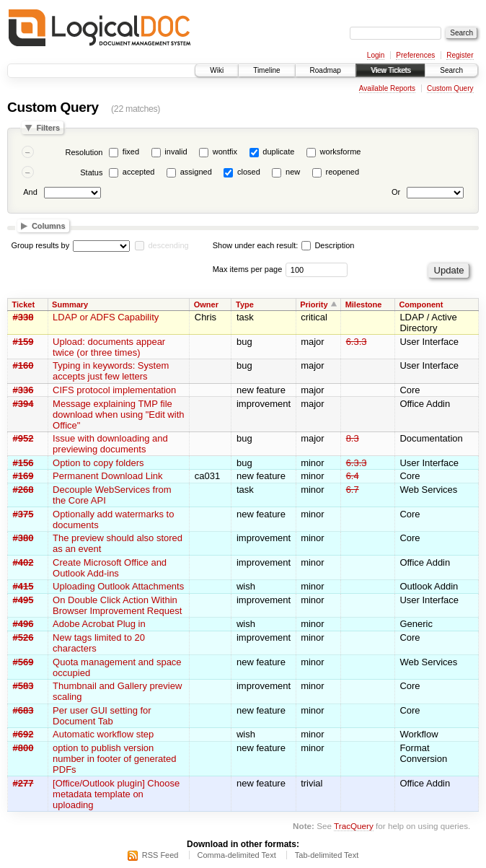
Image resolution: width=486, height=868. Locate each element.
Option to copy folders (98, 463)
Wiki (217, 70)
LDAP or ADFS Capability (106, 317)
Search (451, 70)
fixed (131, 152)
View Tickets (390, 70)
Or (396, 192)
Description (328, 245)
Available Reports (387, 88)
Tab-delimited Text (327, 855)
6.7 (353, 490)
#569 (23, 662)
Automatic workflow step (103, 734)
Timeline (266, 70)
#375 (23, 514)
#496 (23, 624)
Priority (314, 304)
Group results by (41, 245)
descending (168, 245)
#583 (23, 686)
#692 (23, 734)
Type (245, 304)
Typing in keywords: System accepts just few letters (111, 371)
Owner (206, 304)
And (30, 192)
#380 (23, 538)
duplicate (278, 152)
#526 (23, 637)
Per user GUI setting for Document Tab (102, 716)
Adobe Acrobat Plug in (99, 624)
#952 (23, 438)
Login (376, 55)
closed (249, 172)
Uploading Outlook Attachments (118, 586)
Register (460, 55)
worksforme (341, 152)
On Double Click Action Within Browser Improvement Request (117, 605)
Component (421, 304)
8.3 (353, 438)
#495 (23, 600)
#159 (23, 342)
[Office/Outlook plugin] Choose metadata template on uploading (116, 794)
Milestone (364, 304)
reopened (343, 172)
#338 (23, 317)
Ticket (24, 304)
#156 (23, 463)
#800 (23, 748)
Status (91, 172)
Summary (70, 304)
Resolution (84, 152)
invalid (176, 152)
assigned (196, 172)
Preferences (415, 55)
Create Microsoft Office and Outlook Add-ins (110, 568)
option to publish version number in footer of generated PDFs (114, 759)
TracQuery (354, 826)
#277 (23, 783)
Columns (49, 226)
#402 (23, 562)
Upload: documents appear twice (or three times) (109, 347)
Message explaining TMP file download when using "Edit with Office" (118, 415)
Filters (48, 128)
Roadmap (326, 70)
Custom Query (450, 88)
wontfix (225, 152)
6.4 (353, 476)
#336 (23, 390)
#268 (23, 490)
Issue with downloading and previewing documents (110, 444)
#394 (23, 404)
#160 (23, 365)
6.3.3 (357, 342)
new (293, 172)
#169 (23, 476)
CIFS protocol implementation (114, 390)
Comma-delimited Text (237, 855)
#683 (23, 710)
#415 (23, 586)
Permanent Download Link (107, 476)
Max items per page (248, 269)
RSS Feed (160, 855)
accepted (139, 172)
